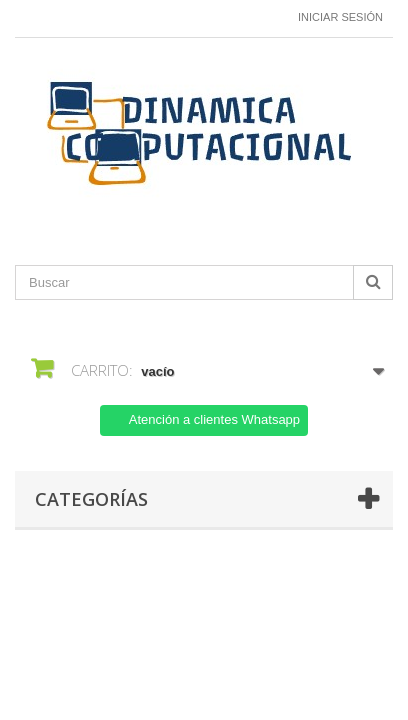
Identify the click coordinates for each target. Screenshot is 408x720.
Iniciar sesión (340, 17)
